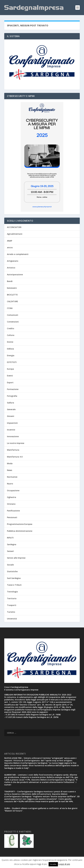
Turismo (11, 612)
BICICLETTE (12, 295)
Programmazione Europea (20, 524)
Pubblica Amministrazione (20, 531)
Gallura (11, 403)
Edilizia (10, 349)
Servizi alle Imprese (16, 558)
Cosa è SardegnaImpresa (16, 687)
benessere (12, 288)
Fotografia (12, 396)
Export (10, 382)
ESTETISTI (12, 362)
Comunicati (13, 315)
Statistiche (12, 571)
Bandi (10, 281)
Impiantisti (12, 423)
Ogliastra (12, 497)
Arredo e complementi (18, 254)
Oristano (11, 504)
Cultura (11, 335)
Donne (10, 342)
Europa (10, 369)
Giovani (11, 416)
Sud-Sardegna (14, 578)
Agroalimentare (15, 234)
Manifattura (13, 450)
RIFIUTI (10, 538)
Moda (10, 463)
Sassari (10, 551)
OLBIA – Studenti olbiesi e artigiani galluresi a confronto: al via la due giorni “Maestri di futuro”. (41, 809)
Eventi (10, 376)
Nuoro (10, 484)
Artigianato (13, 261)
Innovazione (13, 436)
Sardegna (12, 544)
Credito (11, 328)
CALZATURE (12, 301)
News (10, 470)
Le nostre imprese (16, 443)
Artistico (11, 268)
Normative (12, 477)
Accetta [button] (53, 864)
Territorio (12, 598)
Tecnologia (12, 592)
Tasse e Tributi (14, 585)
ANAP (10, 241)
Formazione (13, 389)
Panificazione (13, 511)
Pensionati (12, 517)
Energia (11, 355)
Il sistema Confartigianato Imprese (21, 690)
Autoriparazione (15, 274)
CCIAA (10, 308)
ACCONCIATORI (14, 227)
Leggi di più (64, 864)
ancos (10, 247)
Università (12, 619)
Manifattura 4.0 (15, 457)
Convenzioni (13, 322)
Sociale (10, 565)
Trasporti (12, 605)
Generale (11, 409)
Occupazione (13, 490)
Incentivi (11, 430)
